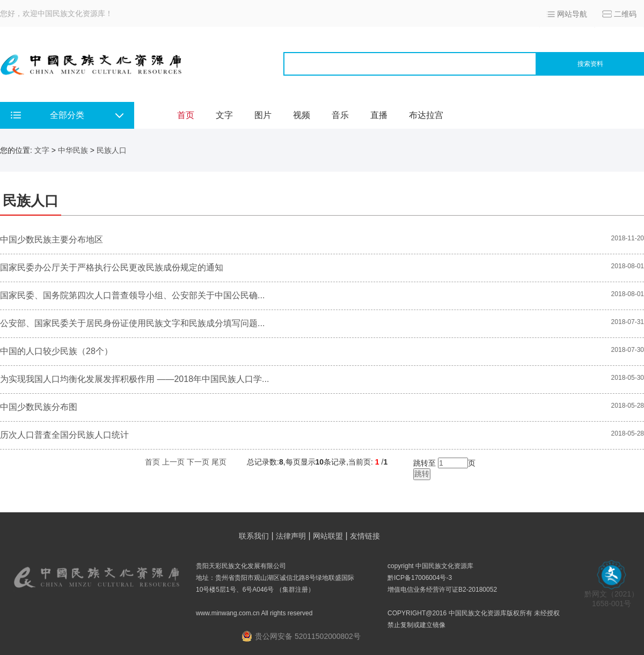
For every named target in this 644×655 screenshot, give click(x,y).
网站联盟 (328, 536)
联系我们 (254, 536)
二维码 (625, 14)
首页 (186, 115)
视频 (302, 115)
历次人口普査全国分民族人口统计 (64, 435)
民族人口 (112, 150)
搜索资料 (590, 64)
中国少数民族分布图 (39, 407)
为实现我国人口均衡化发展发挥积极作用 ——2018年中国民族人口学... (134, 379)
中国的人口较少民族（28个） (56, 351)
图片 (263, 115)
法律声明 (291, 536)
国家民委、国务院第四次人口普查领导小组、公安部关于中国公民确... (132, 295)
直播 (379, 115)
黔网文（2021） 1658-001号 (612, 595)
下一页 (198, 462)
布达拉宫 (426, 115)
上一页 (173, 462)
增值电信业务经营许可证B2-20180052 (442, 590)
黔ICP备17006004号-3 (420, 578)
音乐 (340, 115)
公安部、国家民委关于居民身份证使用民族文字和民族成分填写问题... (132, 323)
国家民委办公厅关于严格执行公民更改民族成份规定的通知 (112, 267)
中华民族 (73, 150)
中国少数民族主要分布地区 (52, 240)
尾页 (219, 462)
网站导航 (572, 14)
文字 (224, 115)
